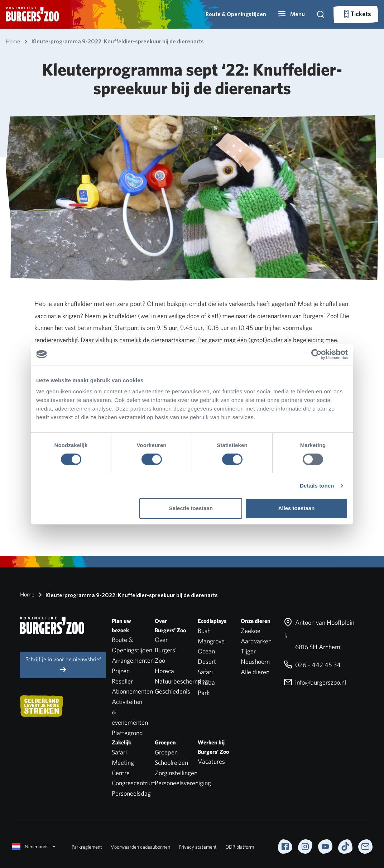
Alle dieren (255, 672)
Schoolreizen (171, 763)
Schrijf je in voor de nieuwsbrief (63, 665)
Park (204, 693)
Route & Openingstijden (236, 14)
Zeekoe (251, 631)
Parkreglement (87, 847)
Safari (205, 672)
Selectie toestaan (191, 508)
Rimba (206, 682)
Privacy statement (198, 847)
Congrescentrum (134, 783)
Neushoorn (255, 661)
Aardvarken (256, 641)
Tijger (248, 651)
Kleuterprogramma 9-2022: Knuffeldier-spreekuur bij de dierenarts (127, 595)
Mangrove (211, 641)
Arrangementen (133, 660)
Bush (204, 631)
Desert (207, 661)
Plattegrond (127, 733)
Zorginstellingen (176, 773)
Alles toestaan (297, 508)
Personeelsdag (131, 793)
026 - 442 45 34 (312, 665)
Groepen (166, 752)
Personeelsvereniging (183, 783)
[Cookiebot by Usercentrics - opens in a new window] (316, 354)
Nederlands (34, 847)
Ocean (206, 651)
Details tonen (317, 486)
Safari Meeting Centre (123, 763)
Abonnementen (132, 691)
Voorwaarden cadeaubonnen (140, 847)
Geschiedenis (172, 691)
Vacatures (211, 761)
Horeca (164, 671)
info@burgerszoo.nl (315, 682)
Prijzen (121, 671)
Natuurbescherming (181, 681)
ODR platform (240, 847)
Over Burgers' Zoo (166, 650)
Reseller (122, 681)
